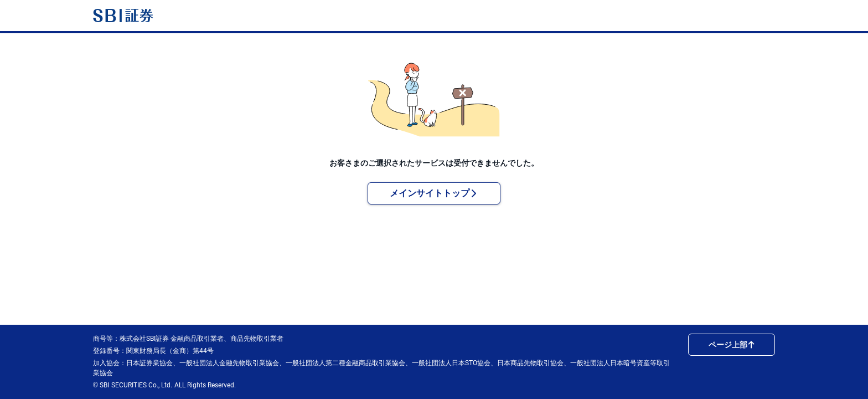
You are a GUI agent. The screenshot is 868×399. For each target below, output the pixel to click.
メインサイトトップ (434, 193)
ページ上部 (732, 345)
